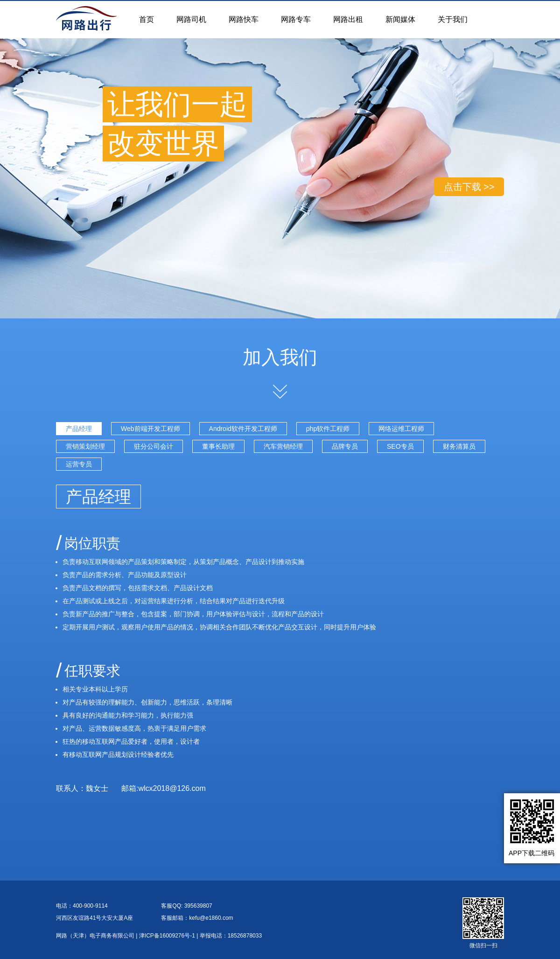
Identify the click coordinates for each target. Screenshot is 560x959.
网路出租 (348, 19)
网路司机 (191, 19)
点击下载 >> (469, 187)
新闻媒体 (400, 19)
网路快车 (244, 19)
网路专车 (296, 19)
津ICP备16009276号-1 (167, 936)
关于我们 (453, 19)
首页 (147, 19)
